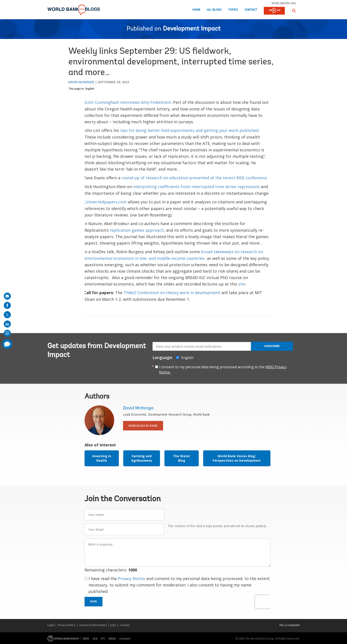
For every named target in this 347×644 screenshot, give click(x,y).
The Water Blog (182, 458)
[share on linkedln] (7, 324)
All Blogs (214, 10)
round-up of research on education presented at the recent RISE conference (194, 178)
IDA (95, 639)
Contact (251, 10)
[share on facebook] (7, 305)
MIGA (112, 639)
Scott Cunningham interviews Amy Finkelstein (127, 102)
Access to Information (93, 625)
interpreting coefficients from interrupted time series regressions (196, 187)
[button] (294, 11)
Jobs (113, 625)
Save (94, 602)
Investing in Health (102, 458)
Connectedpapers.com (105, 202)
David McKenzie (81, 82)
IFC (103, 639)
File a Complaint (290, 625)
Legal (51, 625)
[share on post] (7, 315)
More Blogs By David (143, 426)
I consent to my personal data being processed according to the (223, 370)
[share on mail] (7, 296)
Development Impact (192, 29)
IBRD (86, 639)
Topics (233, 10)
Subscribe (272, 346)
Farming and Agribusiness (142, 458)
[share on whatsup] (7, 333)
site (242, 284)
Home (196, 10)
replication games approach (137, 230)
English (90, 89)
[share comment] (7, 344)
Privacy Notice (132, 578)
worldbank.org (284, 3)
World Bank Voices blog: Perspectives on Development (237, 458)
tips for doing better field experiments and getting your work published (189, 130)
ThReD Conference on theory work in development (172, 293)
